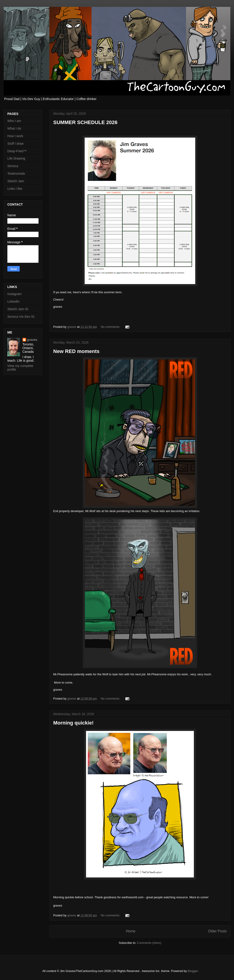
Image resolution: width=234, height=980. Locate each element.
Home (131, 931)
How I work (15, 136)
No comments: (111, 327)
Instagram (14, 294)
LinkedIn (13, 301)
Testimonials (16, 174)
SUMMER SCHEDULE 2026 (85, 122)
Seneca (13, 166)
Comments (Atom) (149, 943)
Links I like (15, 189)
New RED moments (76, 351)
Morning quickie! (73, 723)
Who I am (14, 121)
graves (32, 340)
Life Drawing (16, 158)
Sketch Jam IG (18, 309)
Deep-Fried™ (17, 151)
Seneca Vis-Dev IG (21, 317)
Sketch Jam (16, 181)
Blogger (193, 971)
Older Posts (217, 931)
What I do (14, 128)
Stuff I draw (15, 144)
